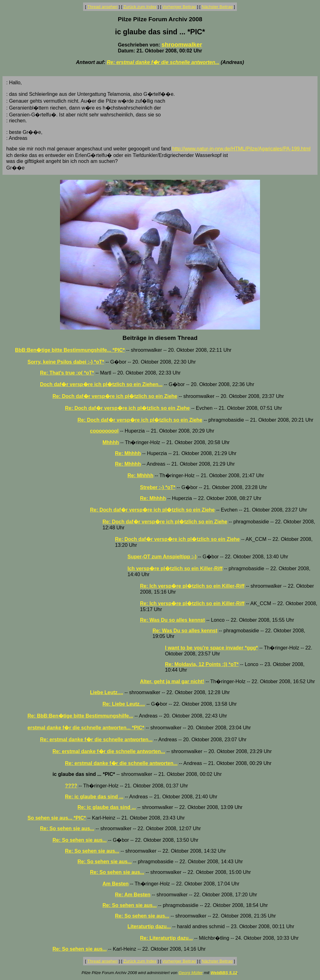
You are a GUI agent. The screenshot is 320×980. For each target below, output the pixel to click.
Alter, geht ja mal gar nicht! (172, 681)
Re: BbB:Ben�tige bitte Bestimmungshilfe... (80, 716)
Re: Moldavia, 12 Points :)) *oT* (202, 664)
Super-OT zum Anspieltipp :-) (162, 557)
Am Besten (116, 884)
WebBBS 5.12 (224, 973)
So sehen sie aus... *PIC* (57, 818)
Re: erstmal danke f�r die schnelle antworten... (163, 62)
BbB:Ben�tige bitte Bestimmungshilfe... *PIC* (70, 350)
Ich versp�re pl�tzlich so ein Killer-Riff (175, 568)
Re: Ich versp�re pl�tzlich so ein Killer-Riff (192, 586)
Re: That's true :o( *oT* (67, 373)
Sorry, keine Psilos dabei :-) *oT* (66, 362)
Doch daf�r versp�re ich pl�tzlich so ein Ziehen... (101, 384)
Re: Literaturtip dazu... (166, 938)
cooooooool (104, 431)
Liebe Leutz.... (107, 692)
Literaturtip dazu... (149, 926)
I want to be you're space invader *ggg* (211, 648)
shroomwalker (182, 44)
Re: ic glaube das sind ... (94, 797)
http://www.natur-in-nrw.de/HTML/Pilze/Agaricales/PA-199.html (241, 149)
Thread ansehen (102, 7)
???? (71, 786)
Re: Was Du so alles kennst (172, 620)
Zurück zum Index (140, 7)
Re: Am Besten (133, 895)
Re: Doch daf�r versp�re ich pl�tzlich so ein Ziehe (115, 396)
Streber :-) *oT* (158, 487)
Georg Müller (190, 973)
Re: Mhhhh (128, 453)
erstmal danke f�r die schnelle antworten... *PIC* (86, 728)
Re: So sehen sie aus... (67, 828)
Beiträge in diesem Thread (160, 338)
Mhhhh (111, 442)
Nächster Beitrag (217, 7)
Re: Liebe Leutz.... (124, 704)
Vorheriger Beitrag (179, 7)
